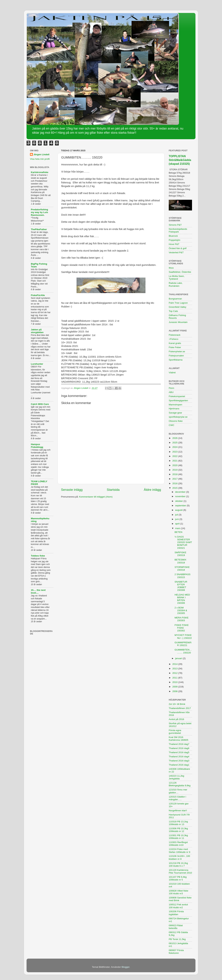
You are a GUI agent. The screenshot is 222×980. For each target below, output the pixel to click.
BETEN (178, 532)
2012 (175, 673)
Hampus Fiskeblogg (37, 446)
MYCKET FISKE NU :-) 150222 (183, 636)
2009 (175, 687)
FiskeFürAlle (38, 295)
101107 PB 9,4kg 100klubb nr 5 (178, 878)
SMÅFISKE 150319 (180, 554)
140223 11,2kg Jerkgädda (176, 777)
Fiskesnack (175, 335)
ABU (171, 392)
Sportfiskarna (176, 360)
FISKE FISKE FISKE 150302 (182, 628)
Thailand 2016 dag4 (179, 757)
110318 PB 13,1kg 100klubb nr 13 (178, 823)
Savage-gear (175, 413)
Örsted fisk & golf (178, 248)
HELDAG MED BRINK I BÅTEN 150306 (182, 599)
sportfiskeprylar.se (178, 417)
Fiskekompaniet (177, 396)
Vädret (172, 373)
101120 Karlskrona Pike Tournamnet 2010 (180, 871)
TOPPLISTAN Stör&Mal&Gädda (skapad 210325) (180, 160)
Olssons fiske (176, 421)
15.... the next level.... (38, 591)
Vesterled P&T (176, 252)
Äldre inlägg (152, 490)
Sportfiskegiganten (178, 400)
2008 (175, 691)
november (181, 496)
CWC (171, 425)
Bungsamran (175, 299)
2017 (175, 479)
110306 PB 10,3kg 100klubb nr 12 (178, 830)
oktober (179, 501)
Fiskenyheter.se (177, 351)
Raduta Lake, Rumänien (176, 284)
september (181, 506)
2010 (175, 682)
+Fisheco (173, 339)
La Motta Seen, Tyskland (177, 277)
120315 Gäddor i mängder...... (177, 798)
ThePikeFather (39, 229)
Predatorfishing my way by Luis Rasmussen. (39, 212)
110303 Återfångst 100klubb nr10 (178, 844)
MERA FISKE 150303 (182, 619)
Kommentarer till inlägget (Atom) (96, 497)
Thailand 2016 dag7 (179, 744)
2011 (175, 678)
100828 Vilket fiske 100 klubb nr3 (178, 892)
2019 (175, 470)
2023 (175, 452)
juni (177, 519)
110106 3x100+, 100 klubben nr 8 (179, 857)
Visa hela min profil (40, 159)
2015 (175, 488)
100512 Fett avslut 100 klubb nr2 (178, 906)
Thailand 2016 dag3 (179, 761)
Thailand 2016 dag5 (179, 752)
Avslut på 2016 (176, 719)
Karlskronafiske (40, 172)
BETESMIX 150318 (180, 561)
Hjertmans (174, 409)
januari (179, 658)
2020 (175, 465)
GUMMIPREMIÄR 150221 (183, 644)
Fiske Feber (175, 347)
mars (178, 528)
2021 (175, 461)
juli (177, 515)
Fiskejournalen (176, 356)
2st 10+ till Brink (177, 704)
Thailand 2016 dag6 (179, 748)
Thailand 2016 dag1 (179, 765)
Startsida (113, 490)
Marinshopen (175, 405)
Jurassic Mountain (178, 322)
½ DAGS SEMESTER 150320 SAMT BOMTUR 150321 (183, 542)
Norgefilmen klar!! (178, 811)
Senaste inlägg (72, 490)
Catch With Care (40, 404)
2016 (175, 483)
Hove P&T (174, 244)
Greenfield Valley (178, 307)
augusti (179, 510)
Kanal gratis (175, 343)
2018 (175, 474)
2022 (175, 456)
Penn (171, 388)
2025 (175, 443)
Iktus (171, 268)
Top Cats (173, 311)
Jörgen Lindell (41, 154)
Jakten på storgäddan (37, 331)
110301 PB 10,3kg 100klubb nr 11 (178, 837)
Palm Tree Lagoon (178, 303)
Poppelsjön (175, 240)
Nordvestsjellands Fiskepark (178, 230)
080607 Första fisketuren (176, 952)
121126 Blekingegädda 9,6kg (180, 784)
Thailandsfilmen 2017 (180, 708)
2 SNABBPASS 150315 (183, 576)
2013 (175, 669)
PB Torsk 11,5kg (177, 939)
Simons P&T (175, 225)
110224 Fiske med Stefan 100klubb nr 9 (180, 851)
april (178, 524)
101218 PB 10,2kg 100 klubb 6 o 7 (178, 865)
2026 (175, 438)
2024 (175, 447)
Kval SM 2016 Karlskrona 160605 (178, 739)
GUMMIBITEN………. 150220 (183, 651)
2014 (175, 664)
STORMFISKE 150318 (182, 568)
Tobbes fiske (38, 556)
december (181, 492)
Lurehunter (37, 364)
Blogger (125, 967)
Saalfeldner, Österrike (180, 272)
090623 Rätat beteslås (176, 927)
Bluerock (173, 236)
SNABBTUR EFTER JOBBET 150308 (181, 586)
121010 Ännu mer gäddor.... (178, 791)
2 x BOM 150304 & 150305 (181, 610)
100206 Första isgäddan (176, 913)
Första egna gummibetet (175, 732)
